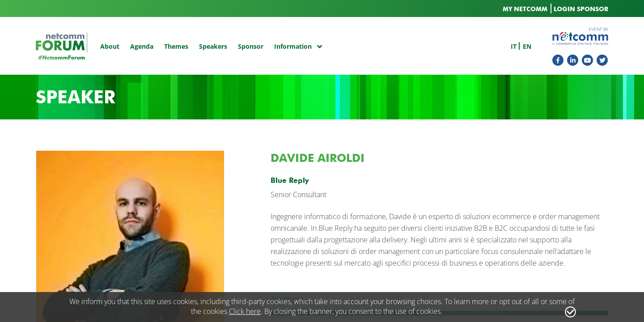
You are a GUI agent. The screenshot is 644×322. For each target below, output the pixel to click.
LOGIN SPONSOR (581, 9)
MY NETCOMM (525, 9)
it (514, 46)
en (527, 46)
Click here (245, 311)
